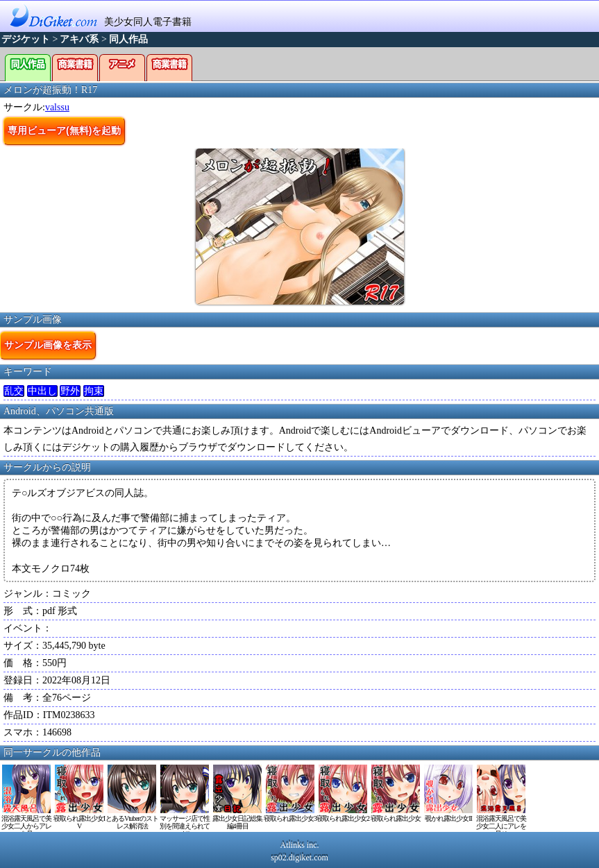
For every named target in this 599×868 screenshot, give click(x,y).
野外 (70, 391)
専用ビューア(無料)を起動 (64, 130)
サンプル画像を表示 (48, 345)
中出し (42, 391)
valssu (57, 107)
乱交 (14, 391)
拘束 (94, 391)
